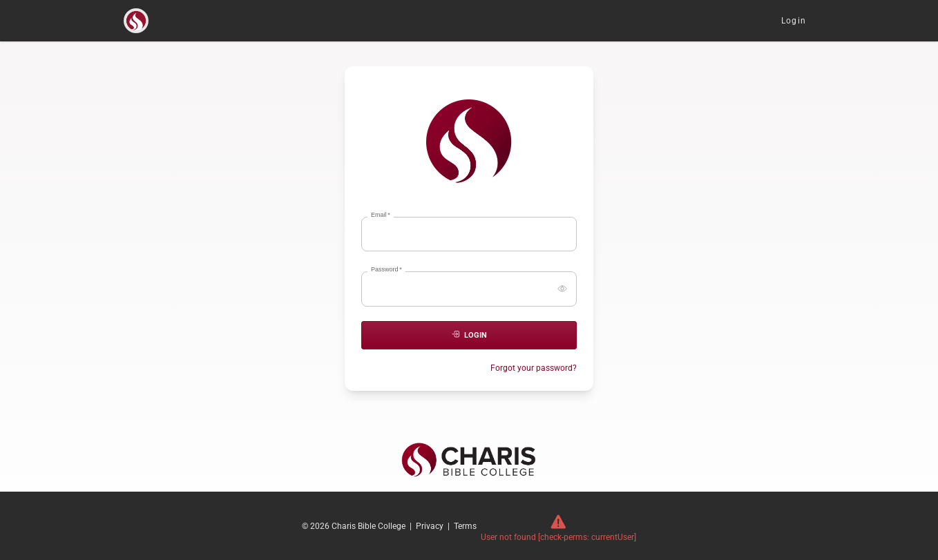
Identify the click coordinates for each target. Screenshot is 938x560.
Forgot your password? (534, 368)
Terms (465, 526)
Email (381, 215)
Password (386, 270)
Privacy (430, 526)
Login (794, 21)
